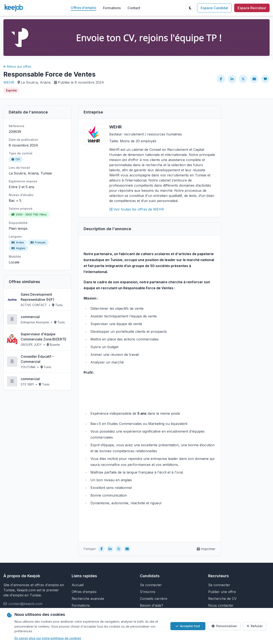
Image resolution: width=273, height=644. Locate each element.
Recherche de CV (222, 599)
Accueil (78, 585)
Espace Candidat (214, 8)
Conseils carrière (154, 599)
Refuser (255, 626)
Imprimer (206, 549)
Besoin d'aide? (152, 605)
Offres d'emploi (83, 8)
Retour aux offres (17, 66)
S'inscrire (148, 592)
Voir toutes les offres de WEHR (136, 209)
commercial (30, 317)
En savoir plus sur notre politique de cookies (48, 638)
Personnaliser (224, 626)
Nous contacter (221, 605)
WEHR (9, 82)
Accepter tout (188, 626)
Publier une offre (222, 592)
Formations (112, 8)
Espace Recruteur (252, 8)
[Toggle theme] (190, 8)
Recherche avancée (88, 599)
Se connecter (151, 585)
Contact (134, 8)
